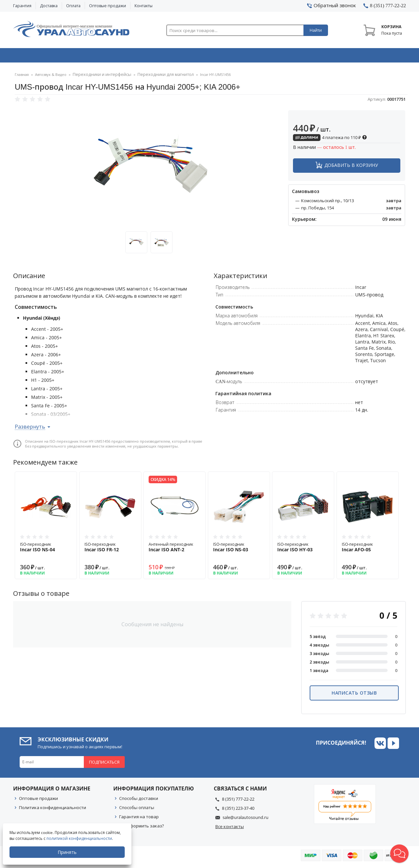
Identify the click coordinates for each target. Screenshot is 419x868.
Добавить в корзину (351, 167)
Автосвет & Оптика (291, 57)
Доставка (49, 6)
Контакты (144, 6)
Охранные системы (132, 57)
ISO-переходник (46, 549)
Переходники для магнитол (155, 77)
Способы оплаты (137, 809)
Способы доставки (139, 800)
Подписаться (104, 764)
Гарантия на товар (139, 819)
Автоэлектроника (211, 57)
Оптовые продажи (108, 6)
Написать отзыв (354, 695)
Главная (22, 77)
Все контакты (230, 828)
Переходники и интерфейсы (99, 77)
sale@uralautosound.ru (246, 819)
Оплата (73, 6)
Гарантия (22, 6)
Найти (316, 30)
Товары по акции (369, 57)
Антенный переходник (174, 549)
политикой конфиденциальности (80, 838)
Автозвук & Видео (52, 57)
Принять (68, 852)
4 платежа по (330, 139)
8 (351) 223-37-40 (238, 810)
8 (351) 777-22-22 (238, 801)
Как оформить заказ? (142, 828)
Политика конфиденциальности (53, 809)
